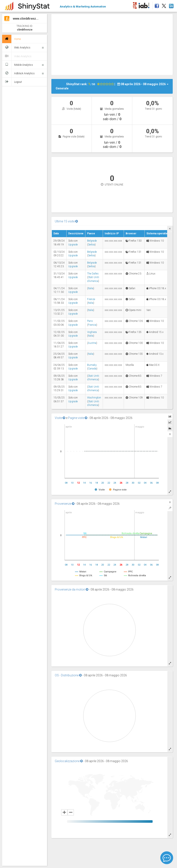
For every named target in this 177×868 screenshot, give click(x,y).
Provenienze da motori (72, 589)
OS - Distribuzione (68, 675)
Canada (92, 369)
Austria (92, 343)
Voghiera (92, 332)
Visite (60, 418)
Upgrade (73, 245)
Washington (94, 398)
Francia (92, 325)
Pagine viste (78, 418)
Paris (90, 321)
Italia (91, 288)
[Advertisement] (114, 44)
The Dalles (93, 274)
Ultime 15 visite (66, 221)
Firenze (91, 299)
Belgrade (92, 241)
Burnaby (92, 365)
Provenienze (65, 504)
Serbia (91, 245)
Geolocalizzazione (69, 761)
